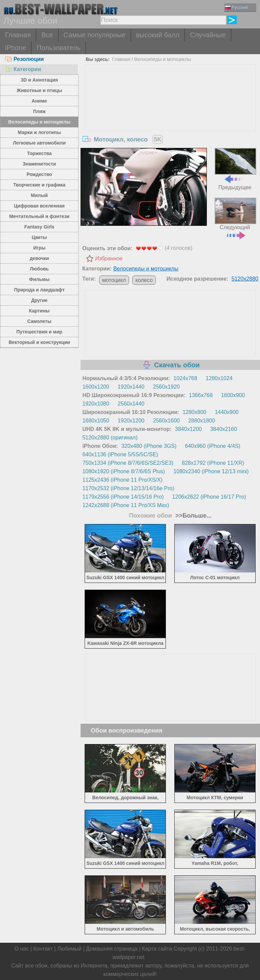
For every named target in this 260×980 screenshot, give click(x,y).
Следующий (235, 218)
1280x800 (194, 412)
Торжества (39, 153)
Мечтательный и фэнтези (39, 216)
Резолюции (24, 59)
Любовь (39, 269)
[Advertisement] (170, 115)
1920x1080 (96, 404)
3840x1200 (188, 429)
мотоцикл (114, 280)
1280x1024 (219, 378)
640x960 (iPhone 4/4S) (213, 446)
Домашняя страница (112, 949)
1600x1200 (96, 387)
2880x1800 (202, 421)
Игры (39, 248)
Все (47, 35)
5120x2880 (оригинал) (110, 438)
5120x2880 (245, 279)
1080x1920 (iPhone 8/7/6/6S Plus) (124, 471)
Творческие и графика (39, 185)
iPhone (16, 48)
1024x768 (185, 378)
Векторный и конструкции (39, 342)
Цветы (39, 237)
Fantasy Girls (39, 227)
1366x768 (201, 395)
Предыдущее (235, 169)
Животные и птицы (39, 90)
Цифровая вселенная (39, 206)
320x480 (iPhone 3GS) (149, 446)
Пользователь (59, 48)
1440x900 (226, 412)
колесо (144, 280)
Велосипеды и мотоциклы (39, 122)
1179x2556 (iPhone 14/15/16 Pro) (123, 497)
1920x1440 (131, 387)
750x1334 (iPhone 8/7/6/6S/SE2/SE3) (128, 463)
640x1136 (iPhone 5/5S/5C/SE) (120, 454)
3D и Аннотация (39, 80)
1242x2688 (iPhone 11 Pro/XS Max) (126, 505)
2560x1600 (166, 421)
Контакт (43, 949)
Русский (236, 7)
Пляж (39, 111)
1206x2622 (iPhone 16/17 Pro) (209, 497)
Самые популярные (95, 35)
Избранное (109, 258)
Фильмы (39, 279)
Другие (39, 300)
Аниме (39, 101)
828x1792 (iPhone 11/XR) (213, 463)
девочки (39, 258)
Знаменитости (39, 164)
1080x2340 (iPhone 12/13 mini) (211, 471)
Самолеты (39, 321)
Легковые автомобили (39, 143)
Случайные (208, 35)
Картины (39, 311)
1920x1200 (131, 421)
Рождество (39, 174)
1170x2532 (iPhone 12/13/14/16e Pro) (128, 488)
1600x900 (233, 395)
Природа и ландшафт (39, 290)
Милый (39, 195)
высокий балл (158, 35)
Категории (23, 69)
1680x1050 (96, 421)
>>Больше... (193, 516)
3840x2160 (224, 429)
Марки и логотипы (39, 132)
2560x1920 (166, 387)
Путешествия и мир (39, 332)
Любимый (69, 949)
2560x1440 (131, 404)
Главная (18, 35)
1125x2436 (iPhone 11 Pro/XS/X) (122, 480)
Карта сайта (157, 949)
